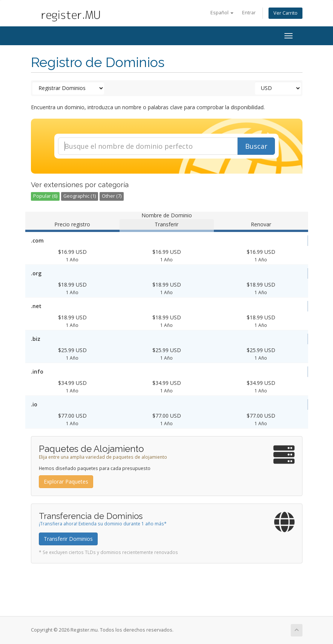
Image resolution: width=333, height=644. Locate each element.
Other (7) (112, 196)
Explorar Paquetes (66, 481)
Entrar (249, 13)
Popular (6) (45, 196)
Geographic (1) (80, 196)
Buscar (256, 146)
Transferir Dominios (68, 539)
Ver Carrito (285, 13)
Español (222, 13)
